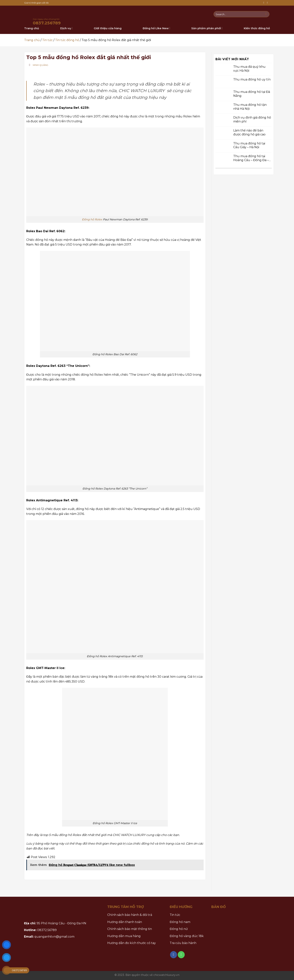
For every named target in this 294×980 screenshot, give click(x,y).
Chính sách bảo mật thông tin (130, 929)
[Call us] (268, 3)
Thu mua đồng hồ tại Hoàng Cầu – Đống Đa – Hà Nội (251, 158)
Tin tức (47, 40)
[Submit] (266, 14)
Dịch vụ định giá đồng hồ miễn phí (252, 119)
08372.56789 (47, 930)
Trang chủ (32, 40)
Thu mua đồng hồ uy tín (252, 79)
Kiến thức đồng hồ (257, 28)
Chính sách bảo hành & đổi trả (130, 915)
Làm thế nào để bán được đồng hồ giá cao (249, 132)
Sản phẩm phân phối (207, 28)
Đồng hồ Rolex (92, 219)
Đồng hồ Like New (156, 28)
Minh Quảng (41, 65)
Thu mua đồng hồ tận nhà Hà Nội (250, 107)
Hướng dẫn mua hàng (124, 936)
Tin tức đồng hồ (67, 40)
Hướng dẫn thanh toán (125, 922)
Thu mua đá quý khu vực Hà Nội (249, 68)
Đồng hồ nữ (179, 929)
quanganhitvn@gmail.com (54, 937)
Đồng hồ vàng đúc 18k (187, 936)
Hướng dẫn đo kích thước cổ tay (132, 943)
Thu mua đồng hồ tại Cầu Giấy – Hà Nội (249, 145)
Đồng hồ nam (180, 922)
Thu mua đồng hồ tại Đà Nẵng (252, 94)
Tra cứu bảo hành (183, 943)
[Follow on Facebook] (264, 3)
